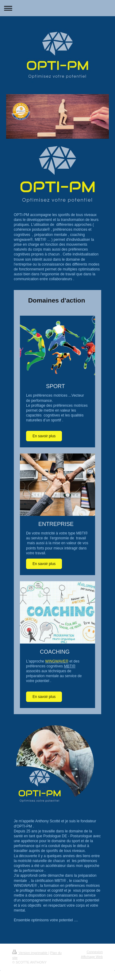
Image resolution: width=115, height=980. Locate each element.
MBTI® (70, 666)
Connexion (95, 952)
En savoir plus (44, 436)
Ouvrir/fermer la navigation (57, 8)
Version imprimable (30, 953)
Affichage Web (92, 957)
